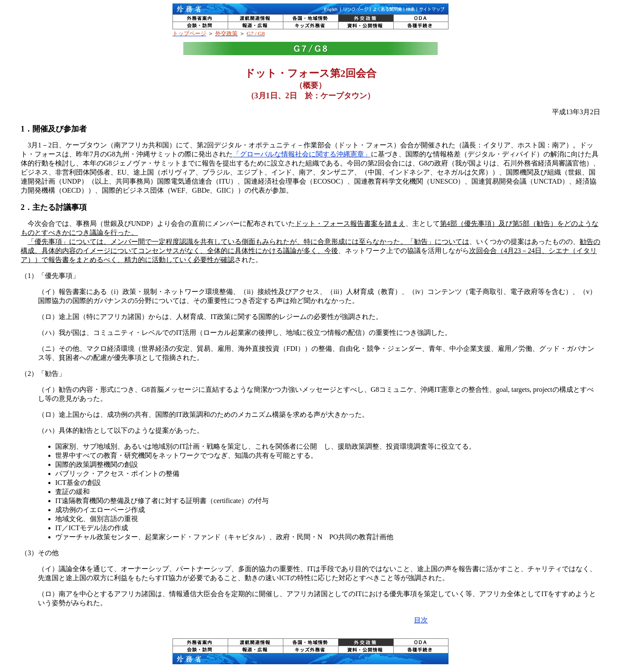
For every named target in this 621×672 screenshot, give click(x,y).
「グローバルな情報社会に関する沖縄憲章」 (302, 154)
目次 (421, 620)
